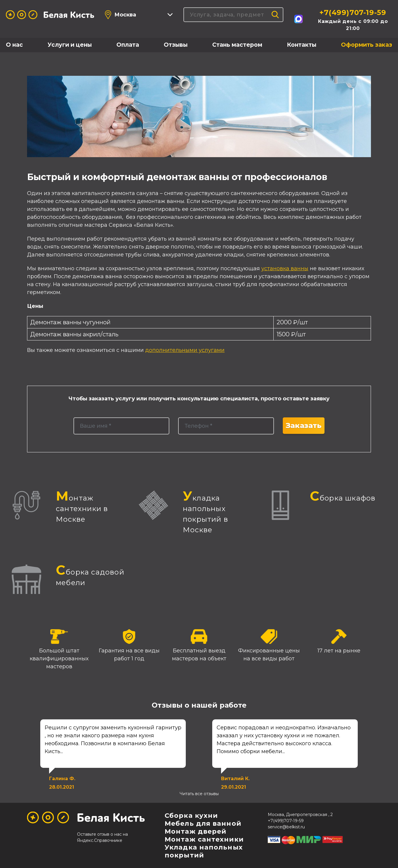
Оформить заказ (367, 45)
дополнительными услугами (185, 350)
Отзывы (176, 45)
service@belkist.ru (286, 827)
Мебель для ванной (203, 823)
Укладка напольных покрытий (204, 851)
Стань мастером (237, 45)
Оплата (128, 45)
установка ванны (285, 268)
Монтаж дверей (195, 831)
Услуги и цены (70, 45)
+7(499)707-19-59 (353, 12)
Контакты (302, 45)
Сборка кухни (191, 816)
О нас (14, 45)
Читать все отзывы (199, 794)
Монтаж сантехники (204, 839)
